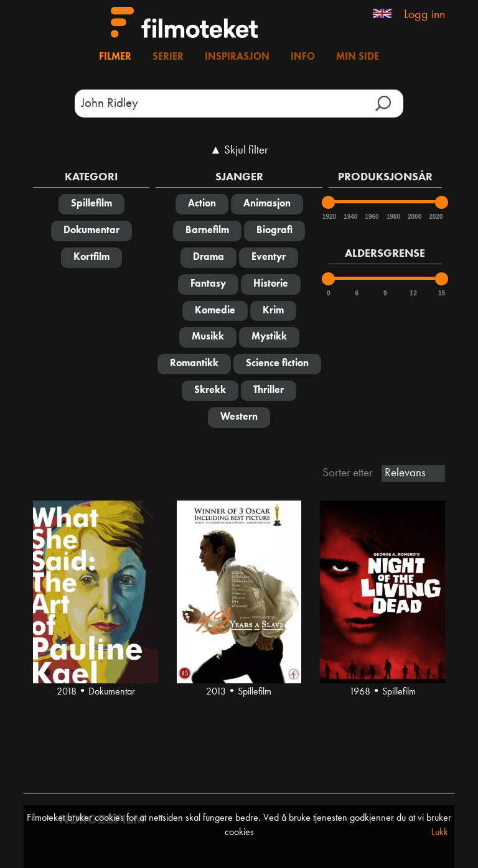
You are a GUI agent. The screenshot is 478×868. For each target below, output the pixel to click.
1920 (329, 217)
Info (303, 57)
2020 (435, 217)
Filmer (115, 57)
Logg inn (424, 15)
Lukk (440, 833)
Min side (358, 57)
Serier (168, 57)
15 (442, 293)
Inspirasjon (237, 57)
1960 (371, 217)
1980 (393, 217)
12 (414, 293)
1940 (350, 217)
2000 (414, 217)
